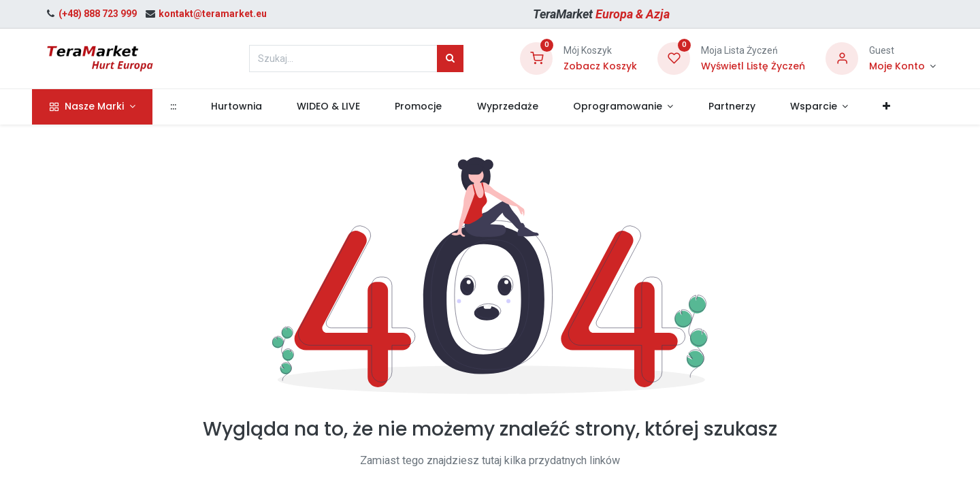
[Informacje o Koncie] (902, 67)
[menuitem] (185, 107)
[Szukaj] (450, 59)
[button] (899, 107)
